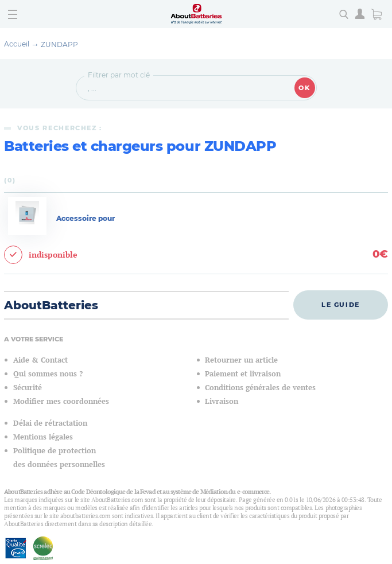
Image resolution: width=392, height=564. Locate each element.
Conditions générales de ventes (260, 388)
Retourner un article (241, 360)
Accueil (17, 44)
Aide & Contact (40, 360)
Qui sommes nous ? (48, 374)
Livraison (222, 401)
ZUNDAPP (59, 44)
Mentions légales (43, 437)
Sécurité (28, 388)
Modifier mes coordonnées (61, 401)
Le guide (341, 305)
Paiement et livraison (243, 374)
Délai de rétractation (50, 423)
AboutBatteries (51, 305)
